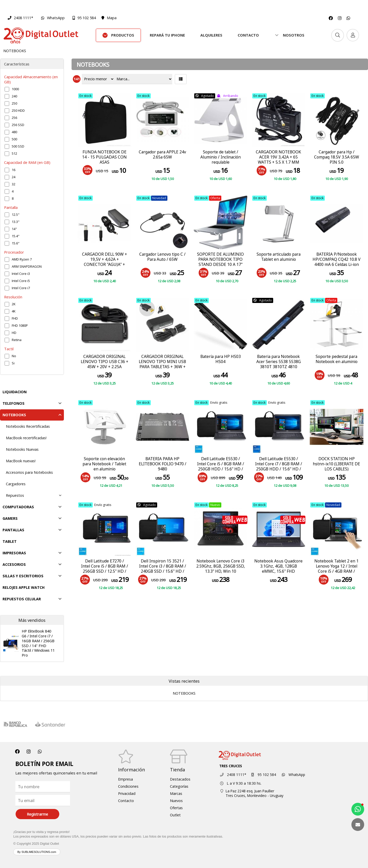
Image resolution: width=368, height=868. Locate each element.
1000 (15, 89)
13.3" (16, 222)
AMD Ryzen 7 (22, 259)
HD (14, 333)
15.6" (16, 243)
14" (14, 229)
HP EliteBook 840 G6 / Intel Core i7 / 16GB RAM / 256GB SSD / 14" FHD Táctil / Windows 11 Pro (38, 643)
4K (14, 311)
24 (14, 177)
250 (14, 103)
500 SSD (18, 146)
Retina (17, 340)
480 (14, 132)
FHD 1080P (20, 325)
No (14, 356)
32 (14, 184)
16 (14, 170)
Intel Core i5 (21, 281)
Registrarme (37, 814)
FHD (15, 318)
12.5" (16, 215)
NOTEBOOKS (15, 51)
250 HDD (18, 110)
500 (14, 139)
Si (13, 363)
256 (14, 118)
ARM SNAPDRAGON (27, 266)
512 (14, 153)
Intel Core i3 (21, 274)
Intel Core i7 (21, 288)
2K (14, 304)
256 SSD (18, 125)
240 (14, 96)
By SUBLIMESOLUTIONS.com (37, 852)
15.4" (16, 236)
